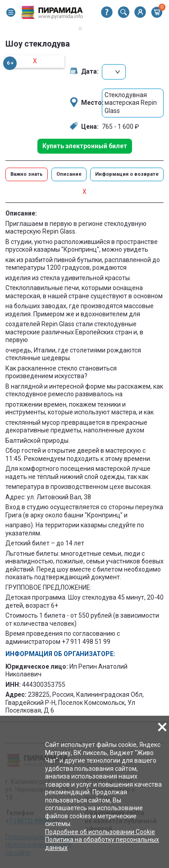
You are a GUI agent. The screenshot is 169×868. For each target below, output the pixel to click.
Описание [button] (69, 174)
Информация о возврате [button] (127, 174)
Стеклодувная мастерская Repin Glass (131, 103)
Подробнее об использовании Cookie (100, 832)
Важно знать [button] (27, 174)
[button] (11, 12)
